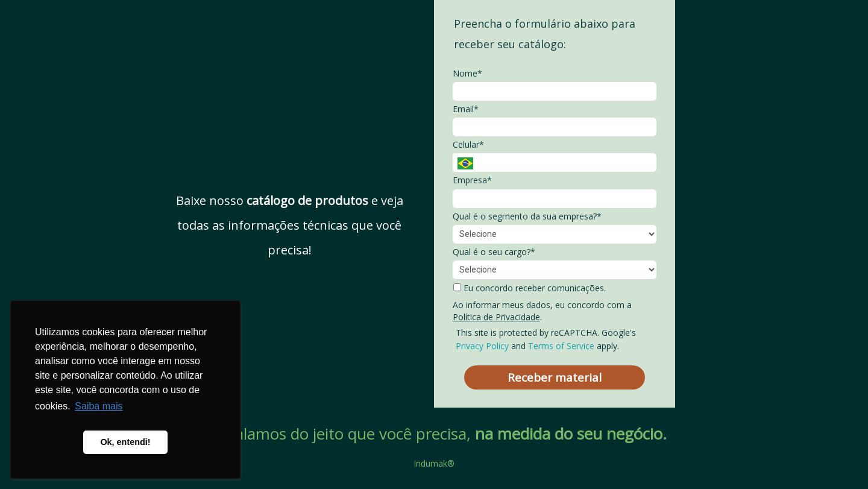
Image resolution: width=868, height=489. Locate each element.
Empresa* (472, 180)
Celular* (468, 145)
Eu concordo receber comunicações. (530, 288)
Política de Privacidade (496, 317)
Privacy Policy (482, 346)
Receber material (555, 377)
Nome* (467, 74)
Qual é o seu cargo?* (494, 252)
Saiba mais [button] (99, 406)
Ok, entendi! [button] (125, 442)
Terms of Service (561, 346)
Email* (466, 109)
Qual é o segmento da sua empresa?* (527, 216)
